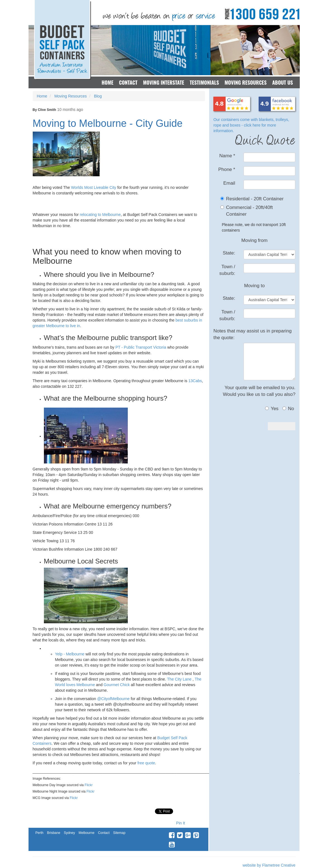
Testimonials (204, 82)
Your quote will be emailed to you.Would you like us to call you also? (259, 391)
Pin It (181, 823)
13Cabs (195, 381)
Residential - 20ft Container (255, 199)
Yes (272, 409)
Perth (40, 833)
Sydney (69, 833)
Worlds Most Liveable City (94, 187)
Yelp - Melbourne (70, 654)
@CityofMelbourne (113, 699)
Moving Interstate (163, 82)
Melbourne (87, 833)
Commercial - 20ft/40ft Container (249, 211)
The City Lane (179, 679)
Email (229, 183)
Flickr (89, 785)
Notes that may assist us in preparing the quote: (253, 334)
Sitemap (119, 833)
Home (107, 82)
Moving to (254, 286)
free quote (146, 763)
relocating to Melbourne (100, 215)
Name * (227, 156)
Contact (128, 82)
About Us (282, 82)
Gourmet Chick (117, 685)
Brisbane (54, 833)
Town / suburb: (227, 270)
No (288, 409)
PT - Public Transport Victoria (140, 347)
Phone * (227, 169)
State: (229, 253)
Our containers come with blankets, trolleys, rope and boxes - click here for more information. (251, 125)
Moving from (254, 240)
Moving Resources (246, 82)
